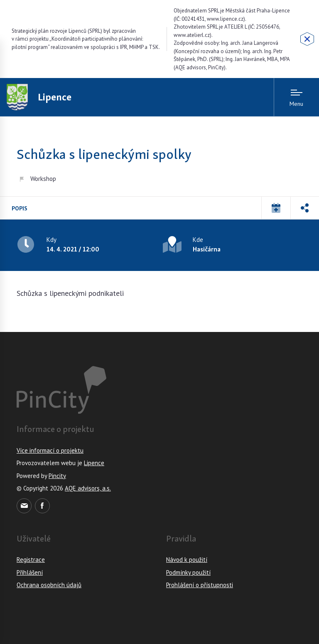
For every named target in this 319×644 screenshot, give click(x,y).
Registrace (31, 560)
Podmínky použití (188, 572)
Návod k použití (187, 560)
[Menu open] (296, 97)
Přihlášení (30, 572)
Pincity (57, 476)
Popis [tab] (20, 208)
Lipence (94, 463)
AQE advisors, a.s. (88, 488)
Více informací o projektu (50, 450)
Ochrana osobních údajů (49, 585)
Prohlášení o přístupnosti (200, 585)
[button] (276, 208)
